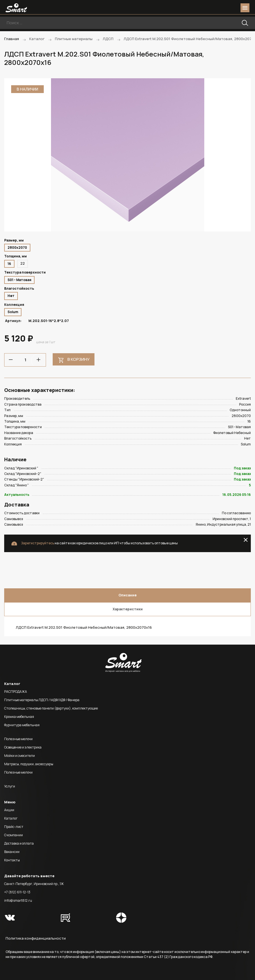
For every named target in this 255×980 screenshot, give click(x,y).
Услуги (10, 786)
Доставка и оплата (19, 843)
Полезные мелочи (18, 739)
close (246, 540)
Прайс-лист (14, 827)
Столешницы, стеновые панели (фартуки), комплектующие (51, 708)
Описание (127, 595)
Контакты (12, 860)
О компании (14, 835)
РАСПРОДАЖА (16, 692)
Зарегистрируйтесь (37, 543)
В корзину (78, 359)
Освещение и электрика (23, 747)
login (224, 8)
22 (23, 263)
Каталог (11, 818)
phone (214, 8)
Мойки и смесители (20, 756)
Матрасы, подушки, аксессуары (29, 764)
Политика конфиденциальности (36, 938)
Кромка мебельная (19, 717)
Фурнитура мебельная (22, 725)
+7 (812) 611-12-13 (17, 892)
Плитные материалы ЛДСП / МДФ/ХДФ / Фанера (42, 700)
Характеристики (128, 609)
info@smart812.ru (18, 900)
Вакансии (12, 852)
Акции (9, 810)
